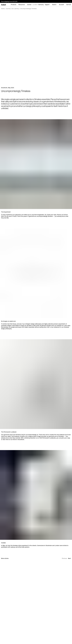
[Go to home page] (4, 5)
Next (69, 558)
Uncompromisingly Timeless (28, 9)
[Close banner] (70, 1)
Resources (22, 5)
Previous (64, 558)
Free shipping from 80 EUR (10, 1)
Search (54, 5)
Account (61, 5)
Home (3, 9)
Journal (29, 5)
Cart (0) (69, 5)
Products (14, 5)
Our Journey (15, 9)
